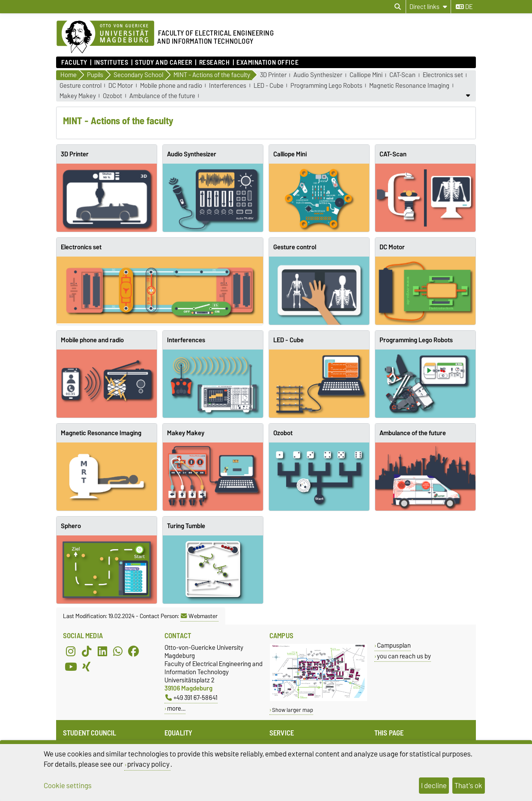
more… (176, 708)
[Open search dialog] (398, 7)
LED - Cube (269, 86)
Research (214, 63)
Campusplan (394, 645)
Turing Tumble (186, 526)
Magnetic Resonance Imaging (409, 86)
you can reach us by (404, 656)
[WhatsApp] (118, 651)
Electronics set (443, 75)
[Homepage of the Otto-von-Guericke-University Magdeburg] (105, 37)
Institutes (111, 63)
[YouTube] (71, 667)
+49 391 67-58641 (191, 698)
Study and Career (164, 63)
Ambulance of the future (162, 96)
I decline (434, 786)
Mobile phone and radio (171, 86)
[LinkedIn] (102, 651)
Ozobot (112, 96)
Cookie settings (68, 786)
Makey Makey (78, 96)
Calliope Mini (366, 75)
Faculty (74, 63)
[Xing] (87, 667)
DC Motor (121, 86)
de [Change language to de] (464, 7)
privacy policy (148, 764)
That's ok (468, 786)
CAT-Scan (402, 75)
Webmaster (199, 616)
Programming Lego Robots (326, 86)
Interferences (228, 86)
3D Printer (273, 75)
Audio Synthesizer (318, 75)
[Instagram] (71, 651)
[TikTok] (87, 651)
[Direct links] (428, 7)
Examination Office (267, 63)
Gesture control (81, 86)
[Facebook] (134, 651)
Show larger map (293, 710)
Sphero (71, 526)
